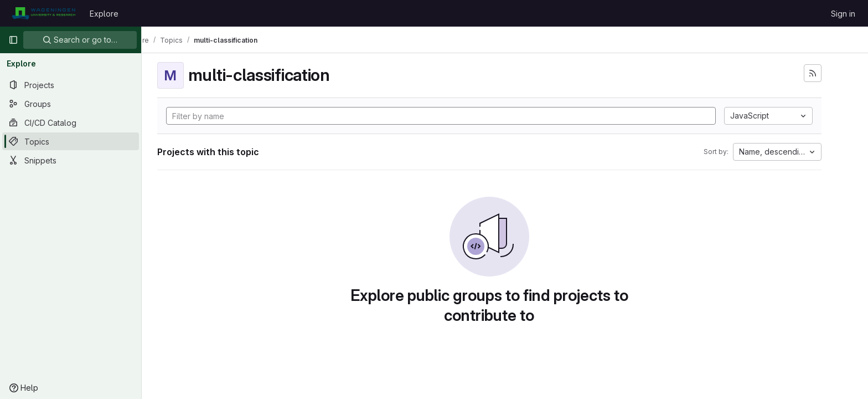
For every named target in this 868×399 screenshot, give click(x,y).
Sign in (843, 14)
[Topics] (71, 141)
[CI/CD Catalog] (71, 122)
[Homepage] (43, 13)
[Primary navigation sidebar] (13, 40)
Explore (104, 14)
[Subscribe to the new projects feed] (828, 73)
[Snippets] (71, 160)
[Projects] (71, 85)
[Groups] (71, 104)
